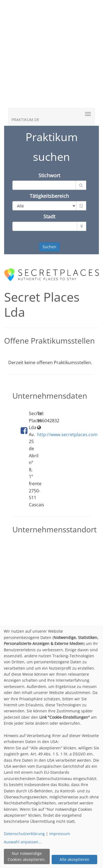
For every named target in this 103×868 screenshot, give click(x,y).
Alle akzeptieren (74, 859)
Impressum (60, 834)
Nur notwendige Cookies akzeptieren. (27, 856)
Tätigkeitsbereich (49, 196)
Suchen (49, 247)
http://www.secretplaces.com (67, 435)
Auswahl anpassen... (23, 842)
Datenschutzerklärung (24, 834)
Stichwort (49, 175)
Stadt (49, 216)
